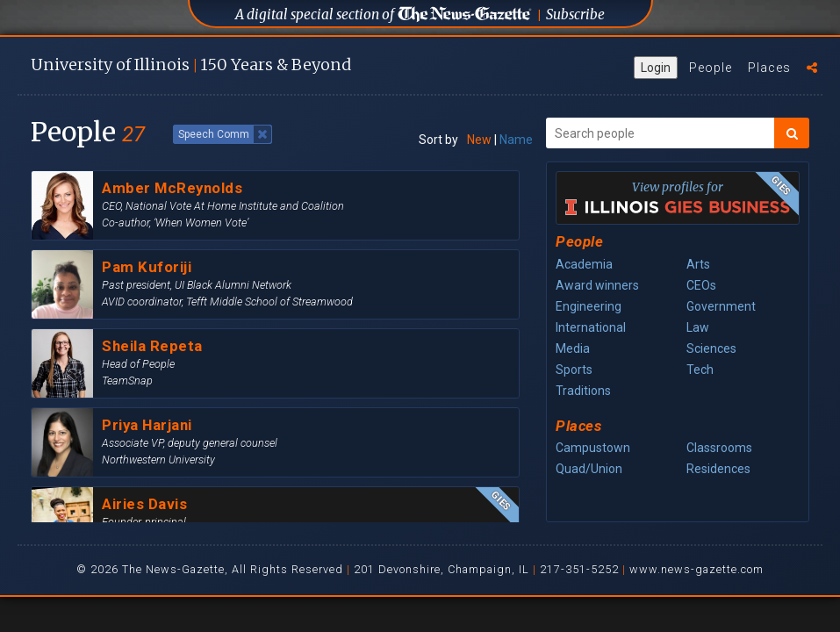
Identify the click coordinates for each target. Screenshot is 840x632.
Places (769, 68)
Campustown (593, 448)
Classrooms (719, 448)
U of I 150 (191, 65)
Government (721, 306)
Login (656, 68)
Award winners (597, 285)
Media (573, 348)
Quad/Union (589, 469)
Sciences (711, 348)
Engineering (589, 306)
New (479, 140)
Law (698, 327)
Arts (698, 264)
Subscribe (575, 14)
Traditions (583, 391)
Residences (718, 469)
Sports (574, 370)
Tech (700, 370)
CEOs (701, 285)
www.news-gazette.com (696, 569)
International (591, 327)
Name (516, 140)
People (711, 68)
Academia (584, 264)
